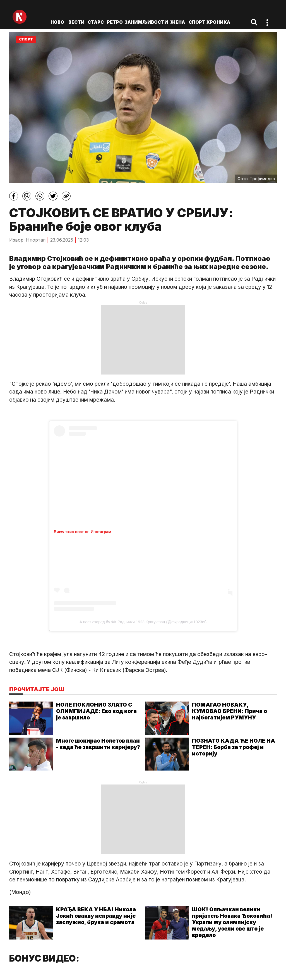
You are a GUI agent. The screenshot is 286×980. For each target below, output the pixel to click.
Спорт (197, 22)
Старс (96, 22)
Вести (76, 22)
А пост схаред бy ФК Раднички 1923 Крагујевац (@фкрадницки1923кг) (143, 622)
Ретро (115, 22)
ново (57, 22)
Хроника (218, 22)
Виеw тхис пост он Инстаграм (83, 532)
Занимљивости (146, 22)
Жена (178, 22)
